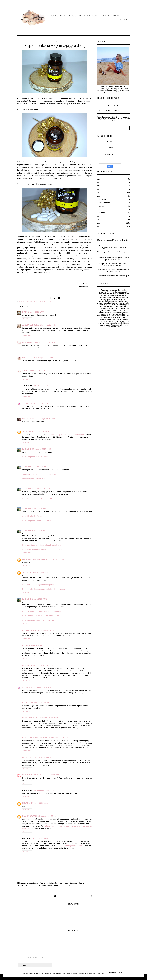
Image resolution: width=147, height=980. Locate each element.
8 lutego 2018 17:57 (48, 325)
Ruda (25, 312)
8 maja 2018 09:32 (40, 599)
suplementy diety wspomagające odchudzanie (65, 435)
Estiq (25, 645)
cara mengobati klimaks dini (34, 479)
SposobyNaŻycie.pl (32, 775)
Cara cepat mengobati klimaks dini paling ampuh (42, 550)
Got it (121, 972)
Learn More (113, 972)
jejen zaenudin (30, 572)
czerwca (103, 210)
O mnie (125, 16)
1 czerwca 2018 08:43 (45, 665)
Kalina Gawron (30, 816)
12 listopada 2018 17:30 (58, 738)
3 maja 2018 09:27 (40, 531)
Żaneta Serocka (31, 325)
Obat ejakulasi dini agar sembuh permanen (40, 585)
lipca (101, 206)
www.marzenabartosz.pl (35, 560)
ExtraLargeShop (31, 630)
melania (26, 803)
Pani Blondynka (30, 342)
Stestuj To (28, 403)
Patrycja (27, 757)
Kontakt (124, 19)
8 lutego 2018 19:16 (47, 342)
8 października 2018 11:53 (49, 718)
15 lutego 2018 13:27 (46, 419)
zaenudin (27, 449)
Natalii (26, 703)
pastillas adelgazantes (35, 738)
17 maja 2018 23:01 (48, 630)
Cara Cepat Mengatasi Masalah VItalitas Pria (41, 616)
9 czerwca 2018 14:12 (43, 687)
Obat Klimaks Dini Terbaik (33, 516)
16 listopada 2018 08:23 (42, 757)
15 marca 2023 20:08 (47, 816)
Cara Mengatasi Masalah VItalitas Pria (38, 620)
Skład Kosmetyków (89, 16)
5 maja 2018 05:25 (46, 572)
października (105, 203)
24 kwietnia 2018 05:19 (42, 467)
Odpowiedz (27, 318)
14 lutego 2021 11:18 (40, 803)
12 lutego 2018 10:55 (43, 386)
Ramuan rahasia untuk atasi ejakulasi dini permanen (44, 589)
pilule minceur (30, 718)
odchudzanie (35, 301)
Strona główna (59, 16)
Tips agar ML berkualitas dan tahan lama (39, 474)
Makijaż (73, 16)
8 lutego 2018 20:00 (45, 358)
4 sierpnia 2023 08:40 (39, 838)
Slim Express (29, 665)
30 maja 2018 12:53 (36, 645)
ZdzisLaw (27, 432)
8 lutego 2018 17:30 (36, 312)
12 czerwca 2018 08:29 (39, 703)
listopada (103, 199)
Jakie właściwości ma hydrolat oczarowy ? (113, 276)
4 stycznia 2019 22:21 (51, 775)
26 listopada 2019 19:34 (44, 790)
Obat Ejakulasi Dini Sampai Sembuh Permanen (42, 611)
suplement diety (46, 301)
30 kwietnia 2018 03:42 (42, 489)
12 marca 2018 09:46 (41, 432)
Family (116, 16)
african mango (24, 301)
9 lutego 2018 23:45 (38, 371)
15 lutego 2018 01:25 (43, 403)
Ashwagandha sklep (73, 846)
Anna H (26, 371)
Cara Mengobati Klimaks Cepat (35, 457)
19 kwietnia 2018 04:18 (42, 449)
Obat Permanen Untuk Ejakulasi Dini (37, 499)
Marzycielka (29, 358)
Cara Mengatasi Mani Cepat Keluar (37, 521)
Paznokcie (106, 16)
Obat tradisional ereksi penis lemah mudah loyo (42, 545)
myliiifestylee (30, 419)
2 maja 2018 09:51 (40, 508)
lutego (102, 213)
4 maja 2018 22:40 (56, 560)
